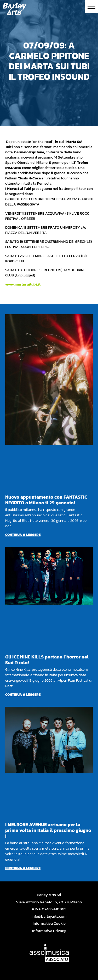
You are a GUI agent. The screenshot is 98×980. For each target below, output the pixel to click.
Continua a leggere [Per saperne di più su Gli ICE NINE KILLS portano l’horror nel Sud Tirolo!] (23, 695)
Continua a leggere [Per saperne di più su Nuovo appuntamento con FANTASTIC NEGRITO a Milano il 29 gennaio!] (23, 535)
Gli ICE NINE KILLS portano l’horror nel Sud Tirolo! (47, 660)
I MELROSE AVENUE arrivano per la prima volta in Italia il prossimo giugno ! (48, 830)
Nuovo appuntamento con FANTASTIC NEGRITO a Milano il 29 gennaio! (46, 500)
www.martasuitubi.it (23, 284)
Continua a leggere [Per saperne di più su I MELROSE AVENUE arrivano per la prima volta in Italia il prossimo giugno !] (23, 868)
